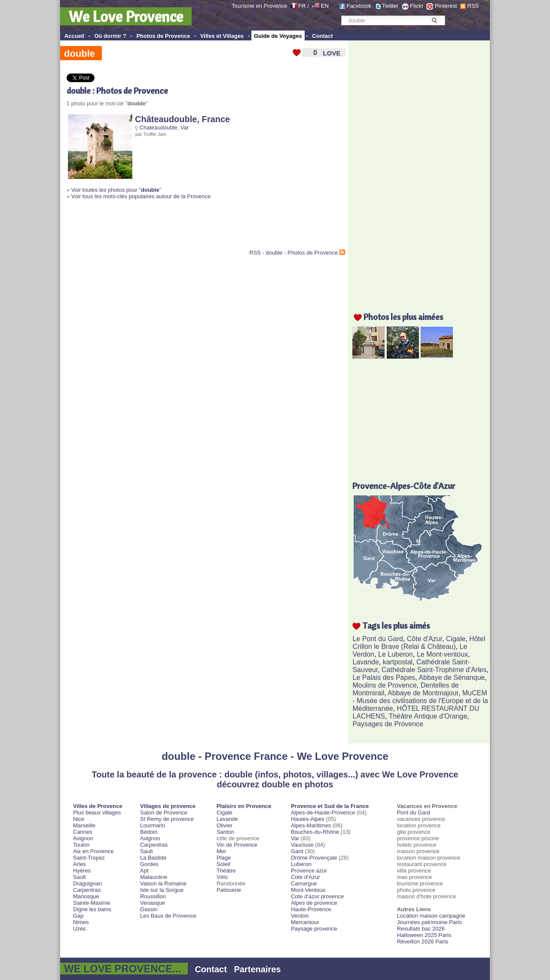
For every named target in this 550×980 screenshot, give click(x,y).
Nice (79, 819)
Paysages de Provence (388, 724)
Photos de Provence (163, 36)
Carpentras (87, 890)
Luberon (301, 864)
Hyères (82, 871)
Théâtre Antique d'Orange (428, 716)
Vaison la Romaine (163, 883)
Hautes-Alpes (308, 819)
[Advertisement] (167, 228)
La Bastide (153, 858)
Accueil (74, 36)
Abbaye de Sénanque (452, 677)
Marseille (84, 825)
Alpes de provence (314, 903)
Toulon (81, 845)
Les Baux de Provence (168, 916)
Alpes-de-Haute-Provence (323, 813)
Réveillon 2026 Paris (423, 942)
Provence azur (309, 871)
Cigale (456, 639)
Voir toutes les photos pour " (115, 190)
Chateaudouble (159, 127)
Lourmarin (153, 825)
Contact (322, 36)
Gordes (149, 864)
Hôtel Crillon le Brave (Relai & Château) (419, 643)
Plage (224, 858)
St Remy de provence (167, 819)
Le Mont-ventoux (442, 654)
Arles (79, 864)
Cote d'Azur (306, 877)
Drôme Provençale (314, 858)
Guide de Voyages (278, 36)
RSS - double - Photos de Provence (293, 253)
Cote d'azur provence (317, 896)
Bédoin (149, 832)
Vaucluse (302, 845)
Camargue (304, 883)
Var (185, 127)
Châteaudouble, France (182, 119)
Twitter (390, 6)
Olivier (225, 825)
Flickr (417, 6)
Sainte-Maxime (92, 903)
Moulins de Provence (384, 685)
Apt (144, 871)
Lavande (365, 662)
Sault (79, 877)
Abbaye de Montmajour (423, 693)
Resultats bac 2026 (421, 929)
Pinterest (446, 6)
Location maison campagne (431, 916)
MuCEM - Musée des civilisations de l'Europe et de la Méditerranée (420, 701)
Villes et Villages (222, 36)
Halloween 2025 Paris (424, 935)
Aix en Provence (93, 851)
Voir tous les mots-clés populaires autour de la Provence (141, 196)
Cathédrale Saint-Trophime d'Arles (434, 670)
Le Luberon (396, 654)
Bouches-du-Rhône (315, 832)
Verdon (300, 916)
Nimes (81, 922)
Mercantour (305, 922)
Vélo (222, 877)
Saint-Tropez (89, 858)
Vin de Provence (237, 845)
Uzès (79, 929)
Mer (221, 851)
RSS (473, 6)
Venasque (153, 903)
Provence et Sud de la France (330, 806)
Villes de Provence (98, 806)
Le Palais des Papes (384, 677)
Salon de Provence (164, 813)
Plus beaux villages (97, 813)
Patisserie (229, 890)
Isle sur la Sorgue (162, 890)
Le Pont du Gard (377, 639)
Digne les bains (92, 909)
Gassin (149, 909)
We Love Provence (126, 16)
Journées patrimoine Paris (429, 922)
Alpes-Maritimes (311, 825)
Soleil (223, 864)
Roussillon (153, 896)
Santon (225, 832)
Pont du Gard (414, 813)
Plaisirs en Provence (244, 806)
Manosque (86, 896)
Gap (78, 916)
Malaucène (154, 877)
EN (325, 6)
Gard (297, 851)
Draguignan (87, 883)
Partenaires (258, 969)
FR (302, 6)
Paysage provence (314, 929)
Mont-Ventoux (308, 890)
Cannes (83, 832)
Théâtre (226, 871)
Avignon (83, 838)
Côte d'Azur (425, 639)
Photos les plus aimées (403, 317)
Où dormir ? (110, 36)
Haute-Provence (311, 909)
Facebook (359, 6)
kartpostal (398, 662)
